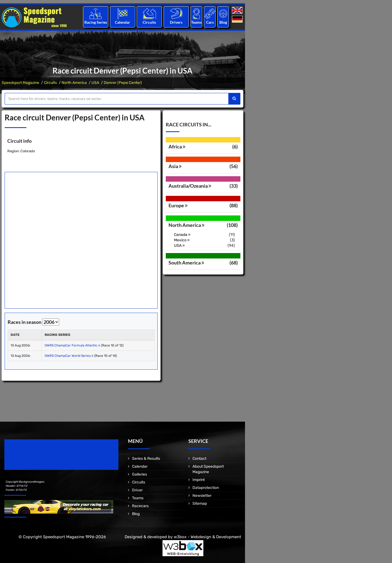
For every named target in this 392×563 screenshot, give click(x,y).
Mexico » (182, 240)
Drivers (176, 22)
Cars (210, 22)
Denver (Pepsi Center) (123, 83)
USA (95, 83)
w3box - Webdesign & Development (207, 537)
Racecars (140, 506)
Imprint (199, 480)
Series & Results (146, 459)
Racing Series (96, 22)
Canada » (182, 235)
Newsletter (202, 496)
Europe (178, 205)
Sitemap (200, 503)
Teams (196, 22)
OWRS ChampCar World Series (69, 356)
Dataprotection (206, 488)
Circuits (149, 22)
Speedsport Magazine (20, 83)
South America (186, 263)
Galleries (140, 474)
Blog (223, 22)
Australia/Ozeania (190, 186)
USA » (179, 246)
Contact (199, 459)
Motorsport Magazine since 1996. (35, 458)
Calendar (122, 22)
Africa (177, 147)
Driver (137, 490)
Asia (175, 166)
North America (74, 83)
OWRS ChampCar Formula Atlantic (72, 345)
